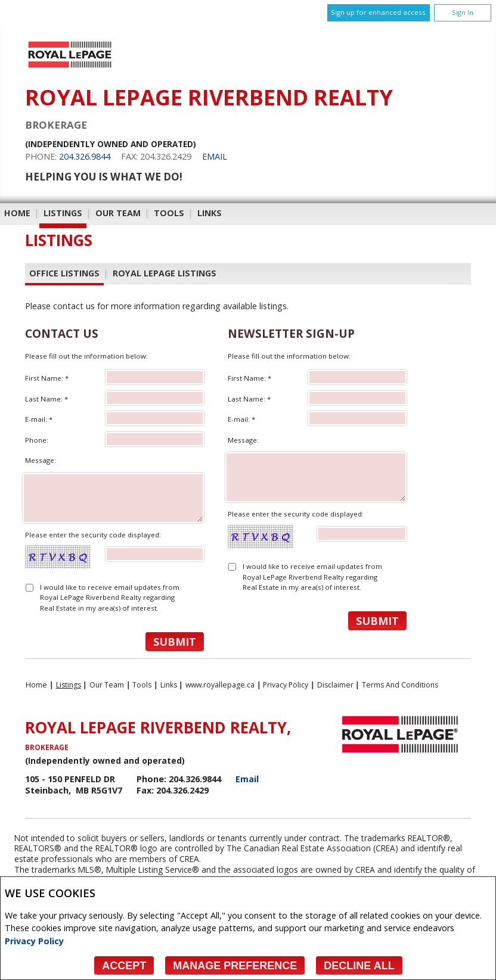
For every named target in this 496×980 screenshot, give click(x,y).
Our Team (118, 213)
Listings (63, 213)
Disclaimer (335, 685)
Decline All (359, 966)
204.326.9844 (85, 156)
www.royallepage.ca (220, 685)
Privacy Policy (34, 941)
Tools (169, 213)
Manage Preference (235, 966)
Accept (124, 966)
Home (17, 213)
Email (215, 156)
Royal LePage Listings (165, 273)
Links (210, 213)
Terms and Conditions (400, 685)
